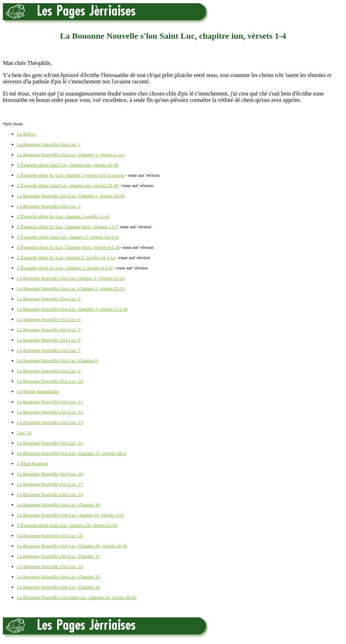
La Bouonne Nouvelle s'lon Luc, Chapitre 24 (58, 587)
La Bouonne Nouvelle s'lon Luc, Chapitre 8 (57, 361)
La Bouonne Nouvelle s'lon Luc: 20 (50, 536)
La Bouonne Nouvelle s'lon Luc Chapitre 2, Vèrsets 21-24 (71, 278)
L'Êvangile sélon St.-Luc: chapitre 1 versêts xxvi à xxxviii (71, 175)
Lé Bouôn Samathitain (38, 391)
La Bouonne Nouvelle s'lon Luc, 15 (50, 443)
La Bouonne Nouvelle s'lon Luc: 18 (50, 494)
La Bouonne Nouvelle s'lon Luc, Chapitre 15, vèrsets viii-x (72, 453)
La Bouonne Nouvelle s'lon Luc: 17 (50, 484)
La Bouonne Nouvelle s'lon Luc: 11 (50, 402)
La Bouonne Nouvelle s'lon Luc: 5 (49, 330)
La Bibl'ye (27, 134)
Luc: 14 (24, 433)
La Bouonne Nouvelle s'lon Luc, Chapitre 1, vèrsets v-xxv (71, 155)
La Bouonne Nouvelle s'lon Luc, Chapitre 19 (58, 505)
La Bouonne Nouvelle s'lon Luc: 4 (49, 319)
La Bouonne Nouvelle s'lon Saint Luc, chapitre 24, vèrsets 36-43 (77, 597)
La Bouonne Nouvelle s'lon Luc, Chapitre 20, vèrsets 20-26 (72, 546)
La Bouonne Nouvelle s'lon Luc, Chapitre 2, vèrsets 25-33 (71, 288)
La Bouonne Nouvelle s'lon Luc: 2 (49, 206)
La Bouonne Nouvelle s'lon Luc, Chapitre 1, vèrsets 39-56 (71, 196)
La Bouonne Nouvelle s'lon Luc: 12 (50, 412)
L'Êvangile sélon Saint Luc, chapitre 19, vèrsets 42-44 (67, 525)
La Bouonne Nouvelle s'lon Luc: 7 (49, 350)
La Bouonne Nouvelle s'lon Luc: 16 (50, 474)
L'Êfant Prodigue (33, 463)
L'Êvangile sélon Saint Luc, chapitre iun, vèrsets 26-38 (68, 165)
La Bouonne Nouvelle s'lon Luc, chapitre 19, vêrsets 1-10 (70, 515)
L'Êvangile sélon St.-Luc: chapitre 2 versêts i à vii (63, 216)
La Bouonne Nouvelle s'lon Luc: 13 (50, 422)
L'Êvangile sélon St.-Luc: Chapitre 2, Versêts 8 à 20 (65, 268)
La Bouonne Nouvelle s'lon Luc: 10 (50, 381)
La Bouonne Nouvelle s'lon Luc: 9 (49, 371)
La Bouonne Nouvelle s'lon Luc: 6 (49, 340)
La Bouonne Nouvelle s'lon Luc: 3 (49, 299)
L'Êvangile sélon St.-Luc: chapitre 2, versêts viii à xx (66, 258)
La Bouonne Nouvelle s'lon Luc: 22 (50, 566)
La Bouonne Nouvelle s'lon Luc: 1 (49, 144)
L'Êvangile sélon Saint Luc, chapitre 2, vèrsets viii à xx (68, 237)
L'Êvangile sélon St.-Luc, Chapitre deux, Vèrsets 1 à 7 (67, 227)
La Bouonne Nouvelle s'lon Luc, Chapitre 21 (58, 556)
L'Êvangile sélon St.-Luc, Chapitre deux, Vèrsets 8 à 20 (68, 247)
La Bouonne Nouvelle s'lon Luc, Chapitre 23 (58, 577)
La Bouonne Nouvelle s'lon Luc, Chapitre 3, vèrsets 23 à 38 (72, 309)
